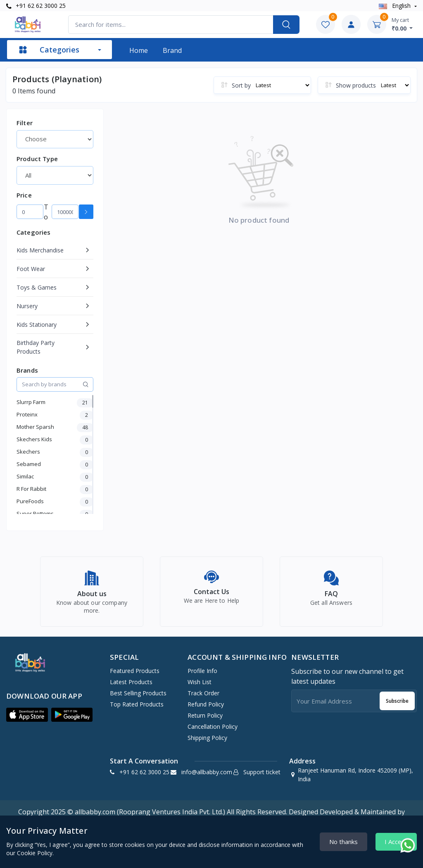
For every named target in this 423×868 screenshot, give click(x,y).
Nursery (27, 306)
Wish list (200, 686)
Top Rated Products (137, 709)
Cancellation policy (213, 731)
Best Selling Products (138, 698)
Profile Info (202, 675)
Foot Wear (31, 269)
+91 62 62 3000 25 (36, 6)
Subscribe (397, 705)
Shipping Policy (207, 742)
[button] (27, 719)
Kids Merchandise (40, 250)
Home (139, 50)
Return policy (205, 720)
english (396, 6)
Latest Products (131, 686)
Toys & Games (37, 287)
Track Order (203, 698)
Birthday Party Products (36, 347)
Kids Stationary (37, 325)
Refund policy (206, 709)
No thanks (343, 842)
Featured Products (135, 675)
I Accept (396, 842)
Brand (172, 50)
